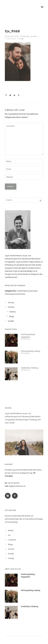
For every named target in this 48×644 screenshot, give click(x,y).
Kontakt (11, 321)
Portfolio (11, 307)
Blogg (12, 316)
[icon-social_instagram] (8, 496)
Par (9, 535)
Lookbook (12, 540)
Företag (11, 558)
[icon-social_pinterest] (15, 496)
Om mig (11, 302)
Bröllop (11, 531)
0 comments (10, 39)
